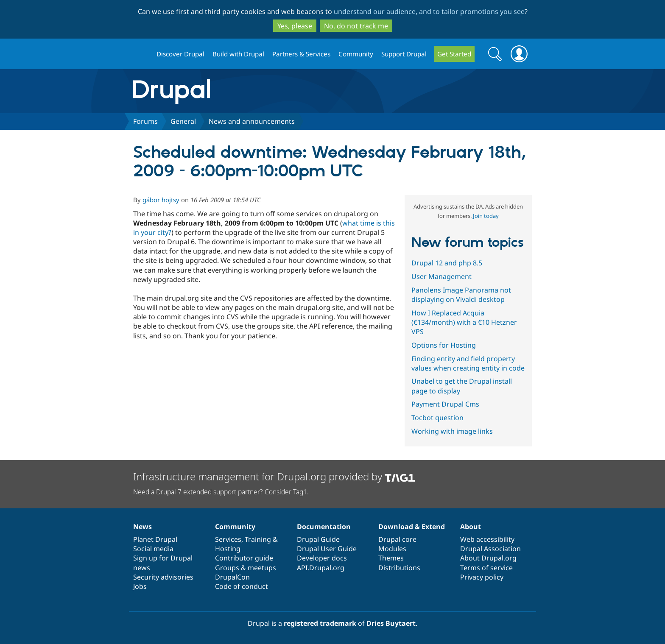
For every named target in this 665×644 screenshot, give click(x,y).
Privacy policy (482, 577)
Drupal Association (490, 549)
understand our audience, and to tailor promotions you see (429, 11)
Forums (145, 121)
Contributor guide (244, 558)
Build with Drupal (238, 54)
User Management (441, 276)
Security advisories (163, 577)
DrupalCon (232, 577)
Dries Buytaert (391, 623)
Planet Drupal (155, 539)
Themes (391, 558)
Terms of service (486, 568)
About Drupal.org (488, 558)
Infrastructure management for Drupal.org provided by (274, 476)
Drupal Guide (318, 539)
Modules (392, 549)
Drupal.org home (141, 54)
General (183, 121)
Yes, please (295, 26)
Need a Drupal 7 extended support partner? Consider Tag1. (221, 492)
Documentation (324, 527)
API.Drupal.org (321, 568)
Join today (486, 216)
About (471, 527)
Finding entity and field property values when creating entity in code (468, 363)
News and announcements (252, 121)
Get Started (454, 54)
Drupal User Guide (327, 549)
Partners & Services (301, 54)
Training (258, 539)
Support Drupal (404, 54)
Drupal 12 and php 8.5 (447, 263)
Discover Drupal (180, 54)
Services (228, 539)
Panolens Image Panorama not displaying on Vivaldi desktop (461, 295)
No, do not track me (356, 26)
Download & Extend (412, 527)
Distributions (399, 568)
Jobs (140, 586)
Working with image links (452, 431)
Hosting (228, 549)
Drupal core (397, 539)
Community (356, 54)
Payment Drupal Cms (445, 404)
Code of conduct (242, 586)
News (142, 527)
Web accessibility (487, 539)
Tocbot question (437, 418)
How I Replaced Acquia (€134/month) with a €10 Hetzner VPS (464, 322)
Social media (153, 549)
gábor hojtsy (161, 200)
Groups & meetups (246, 568)
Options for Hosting (444, 345)
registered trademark (320, 623)
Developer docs (322, 558)
